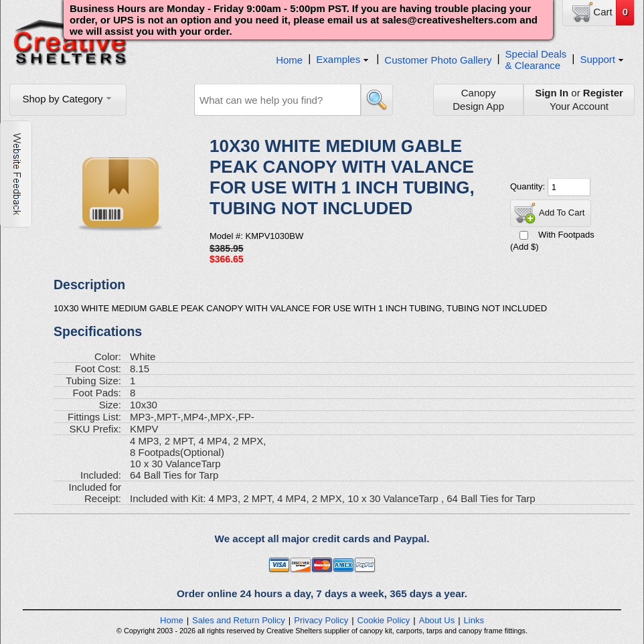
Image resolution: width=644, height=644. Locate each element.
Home (289, 60)
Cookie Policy (384, 620)
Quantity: (529, 186)
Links (474, 620)
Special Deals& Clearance (536, 60)
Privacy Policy (321, 620)
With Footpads (566, 235)
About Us (437, 620)
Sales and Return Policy (239, 620)
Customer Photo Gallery (438, 60)
